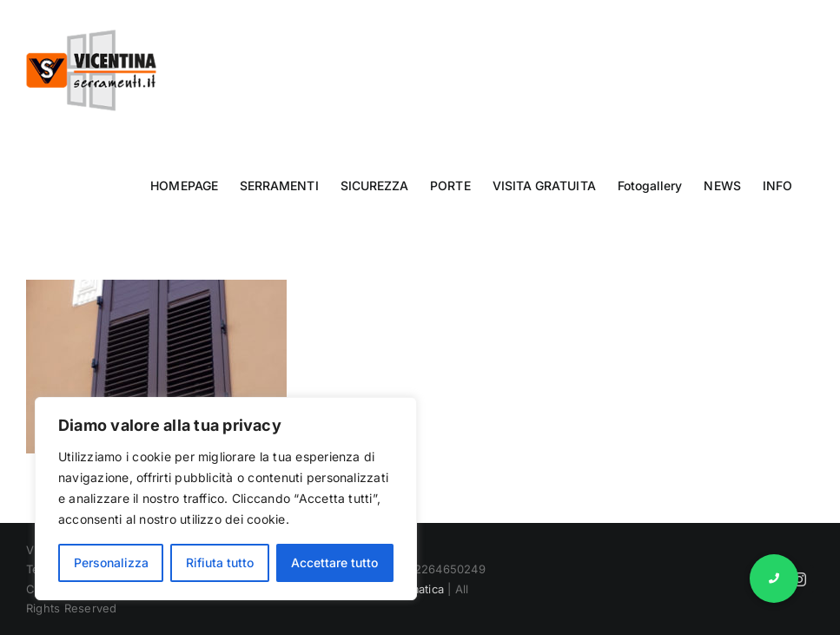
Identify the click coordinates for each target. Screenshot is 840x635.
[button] (774, 579)
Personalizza (111, 562)
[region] (226, 499)
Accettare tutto (334, 562)
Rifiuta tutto (220, 562)
